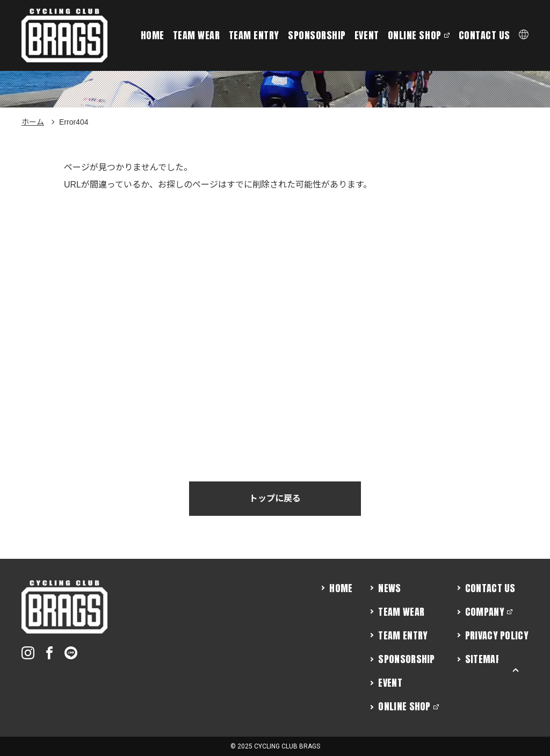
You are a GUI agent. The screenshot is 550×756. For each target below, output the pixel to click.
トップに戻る (275, 498)
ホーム (33, 122)
